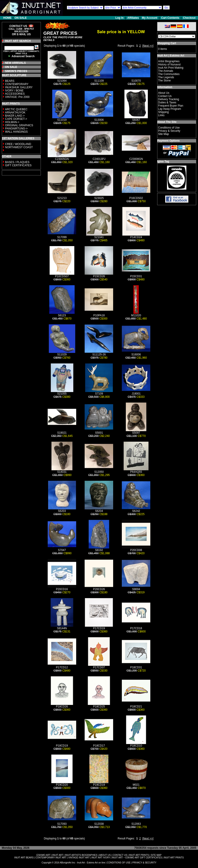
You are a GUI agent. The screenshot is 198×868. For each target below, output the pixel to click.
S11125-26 (99, 355)
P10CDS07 (62, 276)
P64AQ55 (136, 472)
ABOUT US (105, 855)
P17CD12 (62, 667)
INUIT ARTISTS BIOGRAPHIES (81, 855)
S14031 (62, 472)
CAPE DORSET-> (16, 119)
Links (161, 115)
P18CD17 (99, 746)
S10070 (136, 81)
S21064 (62, 81)
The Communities (169, 74)
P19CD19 (99, 785)
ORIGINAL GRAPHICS (19, 125)
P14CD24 (136, 237)
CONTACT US (120, 855)
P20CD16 (62, 589)
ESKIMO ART (43, 855)
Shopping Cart (167, 43)
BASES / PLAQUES (17, 162)
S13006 (99, 120)
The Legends (166, 77)
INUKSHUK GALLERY (19, 87)
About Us (164, 93)
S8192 (99, 550)
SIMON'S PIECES (16, 71)
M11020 (136, 315)
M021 (136, 785)
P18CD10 (136, 746)
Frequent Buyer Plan (171, 106)
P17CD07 (99, 667)
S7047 (62, 550)
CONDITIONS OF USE (119, 863)
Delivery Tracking (169, 99)
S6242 (136, 511)
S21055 (62, 394)
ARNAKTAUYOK (15, 113)
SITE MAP (156, 855)
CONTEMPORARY (17, 84)
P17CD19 (99, 628)
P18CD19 (62, 746)
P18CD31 (136, 667)
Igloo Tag (163, 161)
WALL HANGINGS (16, 132)
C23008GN (136, 159)
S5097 (136, 433)
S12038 (99, 824)
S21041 (99, 237)
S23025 (99, 198)
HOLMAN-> (12, 122)
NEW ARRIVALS (15, 63)
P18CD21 (136, 707)
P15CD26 (99, 276)
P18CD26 (62, 707)
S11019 (62, 120)
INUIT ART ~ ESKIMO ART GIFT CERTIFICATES (137, 858)
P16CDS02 (136, 198)
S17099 (62, 237)
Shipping (163, 112)
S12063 (136, 824)
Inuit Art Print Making (171, 68)
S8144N (62, 628)
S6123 (62, 315)
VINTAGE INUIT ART (79, 858)
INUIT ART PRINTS (139, 855)
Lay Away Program (170, 109)
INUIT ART (58, 855)
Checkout (189, 18)
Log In (120, 18)
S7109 (99, 394)
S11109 (99, 81)
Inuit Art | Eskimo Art (171, 56)
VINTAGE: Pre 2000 (17, 97)
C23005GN (62, 159)
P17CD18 (136, 628)
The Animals (166, 71)
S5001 (99, 433)
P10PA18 (99, 315)
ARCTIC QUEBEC (16, 109)
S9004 (136, 589)
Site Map (163, 134)
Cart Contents (170, 18)
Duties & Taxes (167, 102)
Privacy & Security (169, 131)
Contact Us (165, 96)
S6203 (62, 511)
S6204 (99, 511)
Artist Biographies (169, 61)
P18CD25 (99, 707)
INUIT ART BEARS (24, 858)
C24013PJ (99, 159)
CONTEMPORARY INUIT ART (51, 858)
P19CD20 (62, 785)
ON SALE (21, 18)
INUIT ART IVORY (101, 858)
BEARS (10, 81)
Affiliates (133, 18)
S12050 (99, 472)
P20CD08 (136, 550)
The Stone (164, 81)
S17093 (62, 824)
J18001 (136, 394)
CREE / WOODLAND (18, 144)
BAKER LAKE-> (15, 116)
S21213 (62, 198)
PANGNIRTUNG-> (16, 129)
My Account (150, 18)
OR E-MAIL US (21, 34)
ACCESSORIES (15, 94)
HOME (7, 18)
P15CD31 (136, 276)
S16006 (136, 355)
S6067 (136, 120)
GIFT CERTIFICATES (18, 165)
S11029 (62, 355)
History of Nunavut (169, 64)
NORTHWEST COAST (19, 147)
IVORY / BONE (14, 91)
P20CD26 (99, 589)
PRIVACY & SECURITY (144, 863)
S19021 (62, 433)
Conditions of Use (169, 128)
